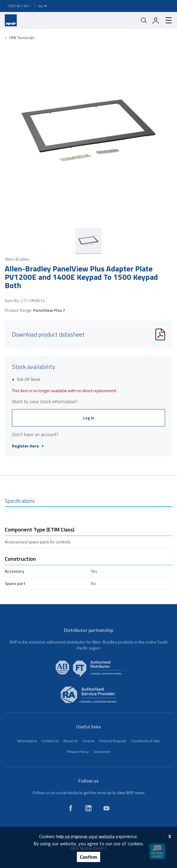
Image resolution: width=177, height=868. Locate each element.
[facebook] (71, 808)
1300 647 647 (19, 6)
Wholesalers (27, 741)
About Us (71, 741)
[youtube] (106, 808)
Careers (89, 741)
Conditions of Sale (145, 741)
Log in (89, 418)
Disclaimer (102, 752)
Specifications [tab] (20, 501)
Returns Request (113, 741)
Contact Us (50, 741)
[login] (156, 20)
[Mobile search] (144, 20)
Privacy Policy (78, 752)
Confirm (89, 857)
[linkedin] (89, 808)
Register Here (28, 446)
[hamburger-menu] (166, 20)
